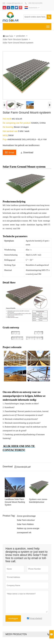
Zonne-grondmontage (26, 516)
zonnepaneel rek (24, 533)
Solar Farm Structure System (15, 39)
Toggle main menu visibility (48, 26)
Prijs (5, 139)
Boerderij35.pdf (22, 467)
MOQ (5, 135)
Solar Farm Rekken (25, 524)
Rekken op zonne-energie (28, 528)
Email (9, 152)
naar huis (8, 36)
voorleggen (13, 618)
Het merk (7, 119)
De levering (8, 127)
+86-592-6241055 (35, 3)
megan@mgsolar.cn (15, 3)
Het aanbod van (10, 131)
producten (21, 36)
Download (27, 153)
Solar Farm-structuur (26, 520)
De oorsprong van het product (17, 123)
